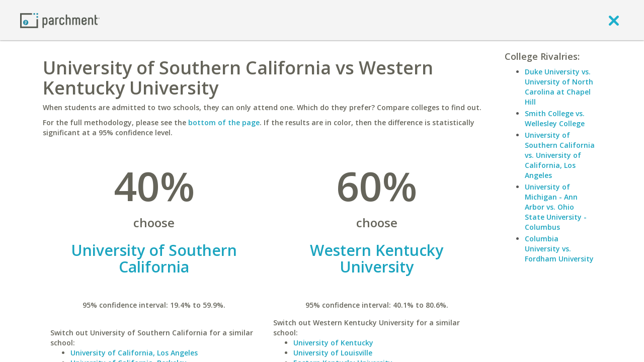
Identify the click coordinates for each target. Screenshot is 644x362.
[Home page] (60, 20)
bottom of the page (224, 122)
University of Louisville (333, 353)
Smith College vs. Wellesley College (555, 118)
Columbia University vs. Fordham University (559, 249)
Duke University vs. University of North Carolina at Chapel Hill (559, 87)
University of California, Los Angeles (134, 353)
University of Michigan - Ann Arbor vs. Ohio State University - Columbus (556, 207)
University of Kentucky (333, 343)
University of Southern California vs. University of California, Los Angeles (560, 155)
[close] (614, 20)
